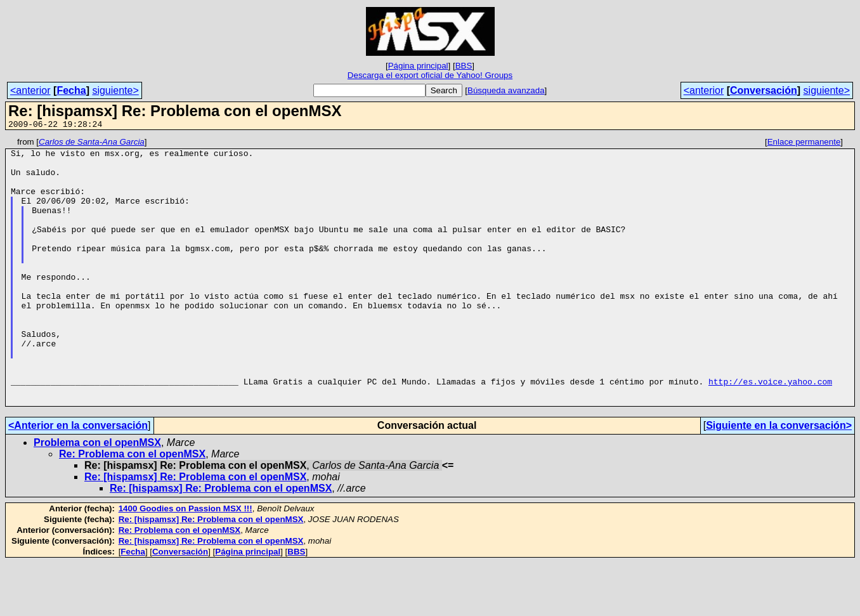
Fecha (71, 90)
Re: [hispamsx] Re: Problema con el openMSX (195, 530)
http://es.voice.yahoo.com (770, 431)
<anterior (30, 90)
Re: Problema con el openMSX (132, 507)
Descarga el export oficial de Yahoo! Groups (430, 75)
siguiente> (115, 90)
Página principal (418, 66)
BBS (464, 66)
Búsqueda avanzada (506, 90)
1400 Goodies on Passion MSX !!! (186, 562)
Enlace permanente (804, 144)
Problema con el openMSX (97, 496)
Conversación (764, 90)
